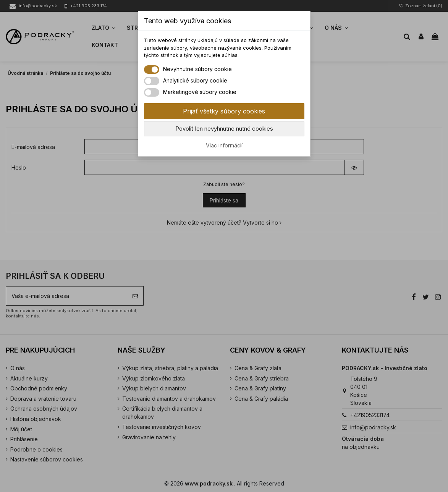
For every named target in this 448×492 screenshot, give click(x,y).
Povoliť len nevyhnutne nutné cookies (224, 129)
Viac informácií (224, 145)
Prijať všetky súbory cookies (224, 111)
